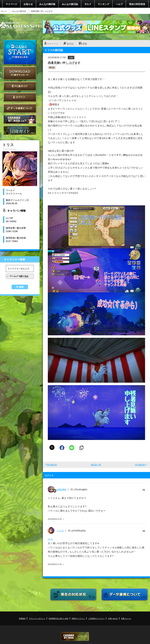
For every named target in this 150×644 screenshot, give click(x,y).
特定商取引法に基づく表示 (59, 618)
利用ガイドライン (78, 618)
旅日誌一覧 (96, 465)
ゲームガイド (20, 130)
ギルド (88, 4)
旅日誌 (70, 44)
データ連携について (20, 108)
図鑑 (85, 44)
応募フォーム (126, 618)
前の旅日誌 (52, 465)
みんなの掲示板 (47, 4)
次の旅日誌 (140, 465)
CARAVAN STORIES (75, 636)
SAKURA (62, 489)
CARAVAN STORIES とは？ (20, 119)
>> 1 (50, 539)
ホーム (4, 11)
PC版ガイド (20, 86)
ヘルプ (119, 4)
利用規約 (22, 618)
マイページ (11, 4)
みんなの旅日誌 (70, 4)
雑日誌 (52, 67)
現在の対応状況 (137, 4)
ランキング (104, 4)
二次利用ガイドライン (96, 618)
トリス (60, 530)
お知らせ (28, 4)
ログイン (20, 97)
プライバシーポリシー (37, 618)
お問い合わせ (113, 618)
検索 (21, 287)
